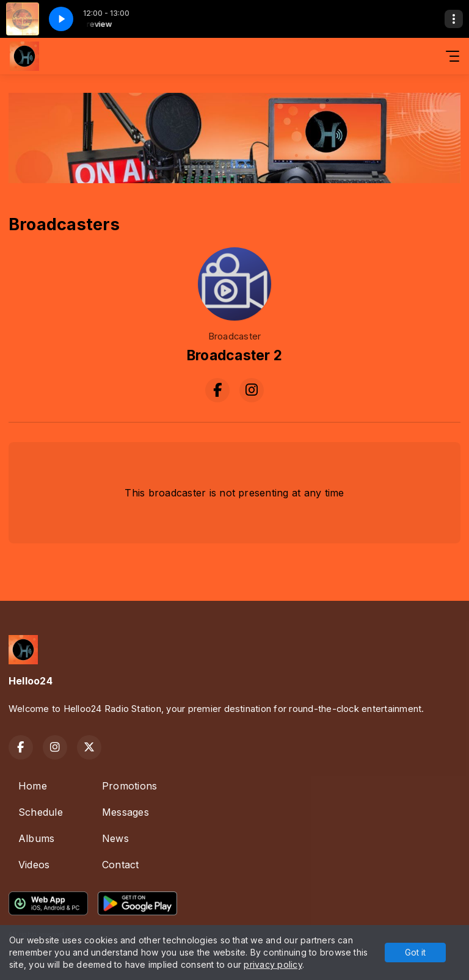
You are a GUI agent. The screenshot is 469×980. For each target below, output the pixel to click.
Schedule (41, 812)
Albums (36, 838)
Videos (34, 865)
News (115, 838)
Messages (125, 812)
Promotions (129, 786)
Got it (415, 952)
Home (33, 786)
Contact (121, 865)
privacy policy (273, 964)
